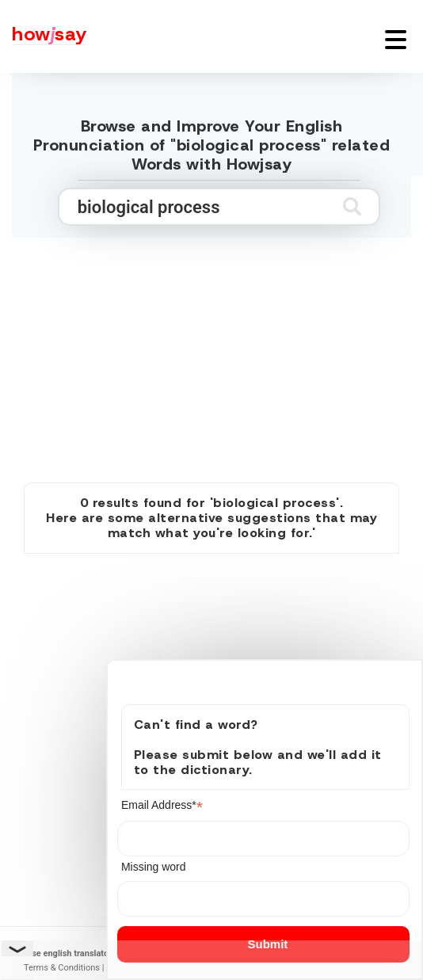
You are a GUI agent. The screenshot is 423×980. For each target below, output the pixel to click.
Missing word (154, 867)
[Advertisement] (211, 342)
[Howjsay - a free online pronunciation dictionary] (44, 36)
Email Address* (162, 805)
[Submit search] (352, 206)
